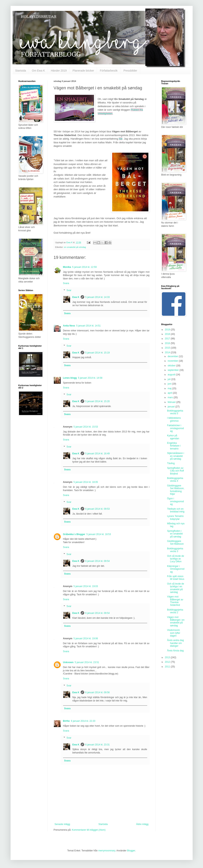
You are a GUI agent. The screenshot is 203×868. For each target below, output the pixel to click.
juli (169, 379)
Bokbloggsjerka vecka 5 (175, 412)
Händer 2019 (59, 71)
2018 (168, 334)
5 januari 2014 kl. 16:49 (98, 454)
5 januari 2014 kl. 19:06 (86, 638)
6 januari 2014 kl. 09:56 (98, 692)
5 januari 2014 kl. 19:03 (86, 586)
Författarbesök (109, 71)
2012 (168, 662)
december (173, 356)
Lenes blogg (70, 378)
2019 (168, 330)
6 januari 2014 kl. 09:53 (98, 509)
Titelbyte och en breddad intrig (176, 510)
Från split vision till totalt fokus (176, 578)
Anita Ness (69, 326)
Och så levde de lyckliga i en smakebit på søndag (175, 588)
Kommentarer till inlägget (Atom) (89, 830)
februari (172, 402)
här (121, 139)
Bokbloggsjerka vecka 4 (175, 480)
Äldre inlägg (142, 824)
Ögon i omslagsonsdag (175, 501)
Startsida (21, 71)
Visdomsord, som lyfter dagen (174, 633)
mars (171, 397)
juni (170, 384)
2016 (168, 343)
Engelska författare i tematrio (174, 446)
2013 (168, 657)
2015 (168, 348)
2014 (168, 352)
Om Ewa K (38, 71)
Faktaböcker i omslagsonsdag (175, 428)
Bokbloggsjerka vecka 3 (175, 550)
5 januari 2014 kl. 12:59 (84, 267)
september (173, 370)
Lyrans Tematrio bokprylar (175, 517)
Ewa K (76, 297)
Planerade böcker (83, 71)
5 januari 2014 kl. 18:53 (99, 534)
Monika (67, 267)
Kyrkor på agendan (173, 437)
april (170, 393)
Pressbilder (130, 71)
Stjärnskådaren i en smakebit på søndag (175, 456)
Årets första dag (175, 651)
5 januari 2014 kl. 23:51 (87, 662)
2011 (168, 667)
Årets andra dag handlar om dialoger (175, 643)
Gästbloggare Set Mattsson (175, 542)
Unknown (68, 662)
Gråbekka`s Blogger (74, 534)
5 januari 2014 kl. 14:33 (98, 297)
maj (170, 388)
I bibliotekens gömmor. (174, 419)
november (173, 361)
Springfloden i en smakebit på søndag (175, 534)
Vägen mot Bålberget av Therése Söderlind (175, 601)
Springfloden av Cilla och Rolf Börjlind (175, 471)
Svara (66, 283)
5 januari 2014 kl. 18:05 (86, 482)
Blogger (131, 851)
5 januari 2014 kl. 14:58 (90, 378)
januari (171, 407)
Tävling (171, 463)
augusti (172, 375)
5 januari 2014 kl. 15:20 (98, 401)
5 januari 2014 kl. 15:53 (86, 427)
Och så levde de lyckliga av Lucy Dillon (175, 559)
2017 (168, 339)
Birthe (66, 721)
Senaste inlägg (62, 824)
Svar (69, 290)
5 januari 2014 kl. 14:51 (89, 326)
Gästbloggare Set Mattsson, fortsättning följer (176, 490)
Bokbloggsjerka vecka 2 (175, 611)
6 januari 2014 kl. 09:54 (98, 561)
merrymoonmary (107, 851)
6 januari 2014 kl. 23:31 (98, 745)
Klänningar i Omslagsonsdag (176, 569)
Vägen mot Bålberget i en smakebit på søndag (176, 621)
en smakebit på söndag (75, 247)
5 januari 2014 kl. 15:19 (98, 353)
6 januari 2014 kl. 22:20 (83, 721)
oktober (172, 366)
